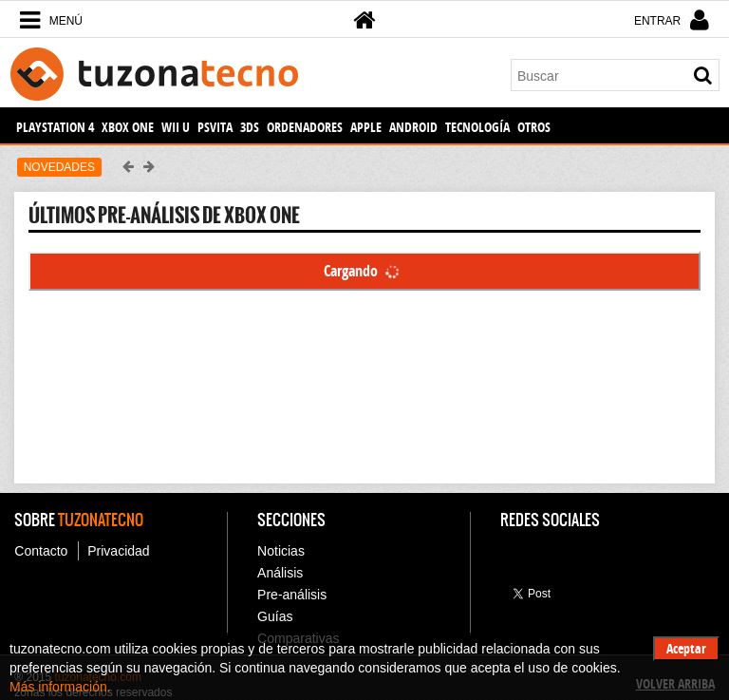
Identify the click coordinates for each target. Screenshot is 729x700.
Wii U (176, 127)
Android (413, 127)
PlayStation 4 (55, 127)
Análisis (280, 573)
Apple (366, 127)
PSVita (215, 127)
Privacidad (118, 551)
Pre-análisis (292, 595)
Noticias (281, 551)
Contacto (41, 551)
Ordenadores (305, 127)
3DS (250, 127)
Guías (275, 616)
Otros (534, 127)
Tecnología (477, 127)
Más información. (60, 687)
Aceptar (686, 648)
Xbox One (128, 127)
